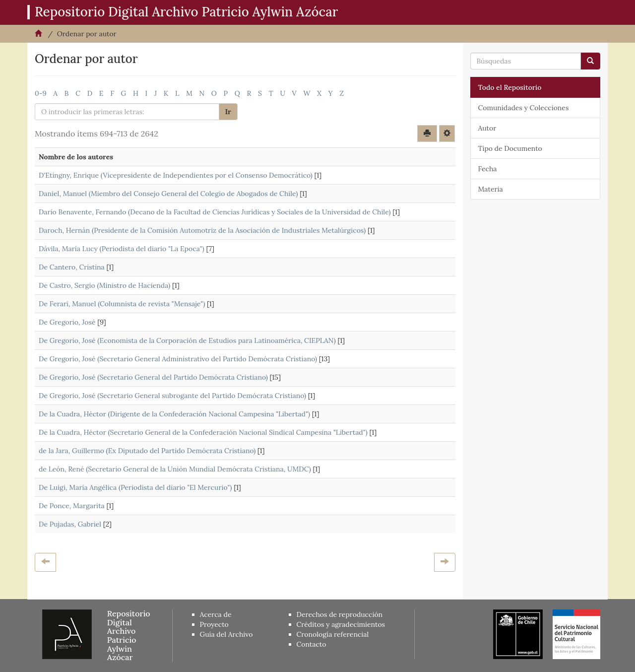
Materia (491, 189)
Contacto (312, 644)
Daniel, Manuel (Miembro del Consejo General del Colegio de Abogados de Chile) (168, 194)
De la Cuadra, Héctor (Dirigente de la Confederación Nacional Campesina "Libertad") (174, 414)
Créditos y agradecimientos (341, 624)
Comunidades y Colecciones (524, 108)
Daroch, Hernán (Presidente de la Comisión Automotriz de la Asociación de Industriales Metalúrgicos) (202, 230)
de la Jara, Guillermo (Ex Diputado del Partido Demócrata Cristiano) (147, 451)
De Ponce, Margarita (72, 506)
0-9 (41, 93)
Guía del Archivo (226, 634)
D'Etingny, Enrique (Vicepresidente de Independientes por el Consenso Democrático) (176, 175)
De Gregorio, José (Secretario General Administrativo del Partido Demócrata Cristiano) (178, 359)
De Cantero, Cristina (72, 267)
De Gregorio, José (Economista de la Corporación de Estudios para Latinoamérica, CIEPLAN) (187, 340)
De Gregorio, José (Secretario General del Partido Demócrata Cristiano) (153, 377)
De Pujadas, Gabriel (70, 524)
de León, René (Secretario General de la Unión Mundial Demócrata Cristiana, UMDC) (175, 469)
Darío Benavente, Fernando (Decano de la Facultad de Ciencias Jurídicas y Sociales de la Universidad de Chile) (215, 212)
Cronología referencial (333, 634)
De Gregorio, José (67, 322)
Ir (228, 112)
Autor (487, 128)
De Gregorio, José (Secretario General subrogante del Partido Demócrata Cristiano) (172, 396)
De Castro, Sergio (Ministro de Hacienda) (104, 285)
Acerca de (216, 614)
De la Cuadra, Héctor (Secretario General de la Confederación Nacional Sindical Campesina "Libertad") (203, 432)
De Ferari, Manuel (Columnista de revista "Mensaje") (122, 304)
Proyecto (214, 624)
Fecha (488, 169)
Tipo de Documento (510, 148)
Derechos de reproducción (340, 614)
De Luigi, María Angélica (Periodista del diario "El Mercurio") (135, 487)
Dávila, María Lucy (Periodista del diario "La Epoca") (122, 249)
